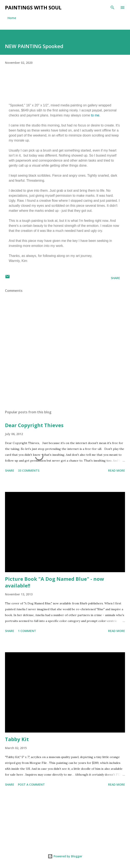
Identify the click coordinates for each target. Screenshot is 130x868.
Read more (117, 470)
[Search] (112, 8)
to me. (96, 115)
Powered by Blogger (65, 856)
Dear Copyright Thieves (34, 425)
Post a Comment (31, 784)
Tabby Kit (17, 739)
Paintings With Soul (33, 7)
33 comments (29, 470)
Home (12, 18)
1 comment (27, 631)
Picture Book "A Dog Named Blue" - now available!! (55, 582)
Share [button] (115, 278)
